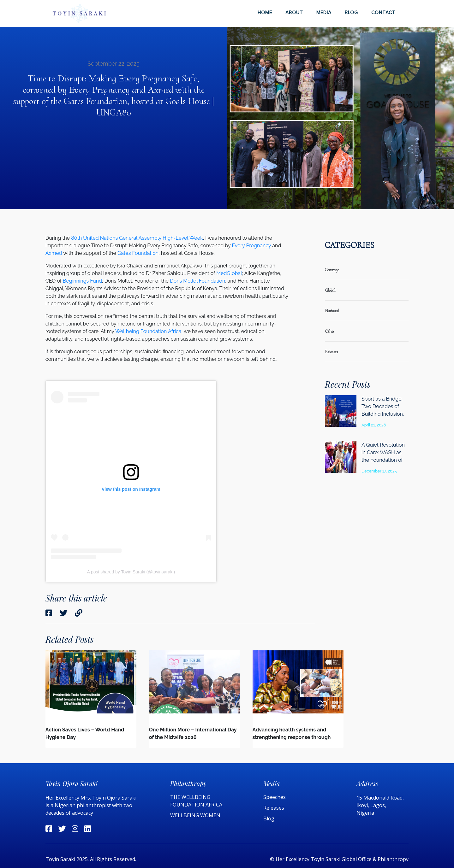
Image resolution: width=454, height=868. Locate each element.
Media (324, 13)
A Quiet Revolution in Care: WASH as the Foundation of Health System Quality (383, 460)
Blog (351, 13)
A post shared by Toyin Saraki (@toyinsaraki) (131, 572)
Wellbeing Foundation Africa (148, 331)
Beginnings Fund (82, 281)
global (330, 290)
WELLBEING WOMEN (195, 815)
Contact (383, 13)
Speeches (275, 797)
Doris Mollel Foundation (197, 281)
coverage (332, 270)
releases (331, 352)
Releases (274, 808)
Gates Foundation (138, 253)
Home (265, 13)
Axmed (54, 253)
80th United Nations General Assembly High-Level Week (137, 238)
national (332, 311)
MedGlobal (229, 273)
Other (330, 331)
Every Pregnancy (251, 246)
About (294, 13)
